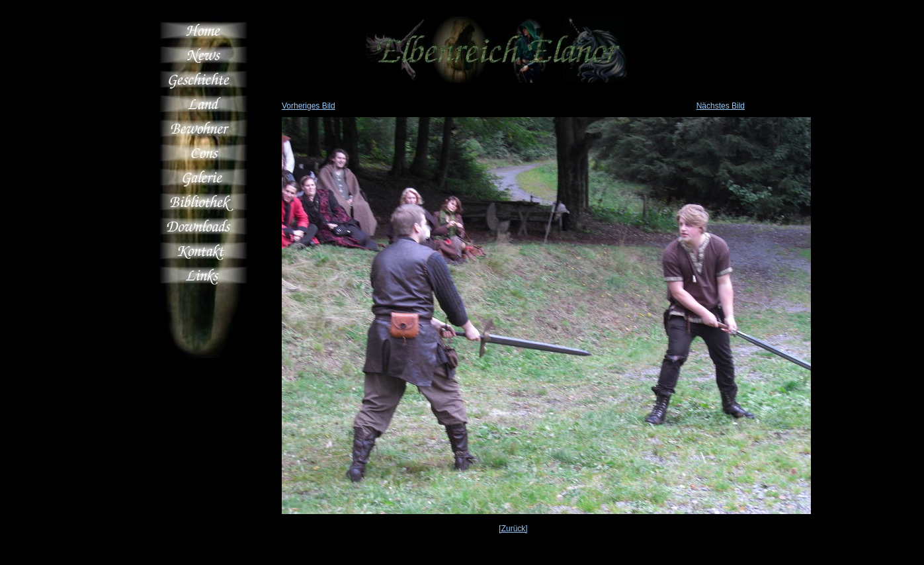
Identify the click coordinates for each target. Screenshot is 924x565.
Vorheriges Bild (309, 106)
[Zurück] (513, 529)
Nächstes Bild (721, 106)
